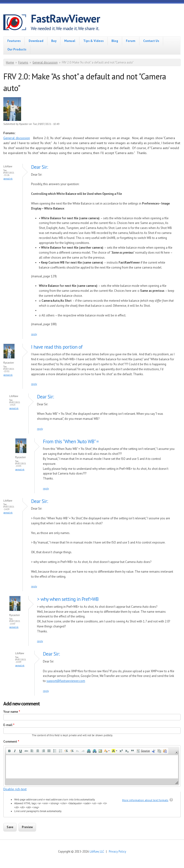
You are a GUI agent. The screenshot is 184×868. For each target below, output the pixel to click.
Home (10, 62)
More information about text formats (145, 800)
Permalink (8, 179)
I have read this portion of (57, 347)
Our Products (17, 49)
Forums (23, 62)
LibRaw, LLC (97, 851)
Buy (54, 41)
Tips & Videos (93, 41)
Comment (11, 742)
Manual (70, 41)
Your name (12, 712)
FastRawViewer (65, 18)
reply (34, 334)
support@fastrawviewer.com (66, 681)
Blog (115, 41)
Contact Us (151, 41)
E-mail (9, 725)
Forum (131, 41)
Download (36, 41)
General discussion (45, 62)
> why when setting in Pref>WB (68, 599)
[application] (92, 766)
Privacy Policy (117, 851)
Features (14, 41)
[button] (9, 751)
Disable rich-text (15, 789)
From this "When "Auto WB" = (71, 441)
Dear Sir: (39, 167)
